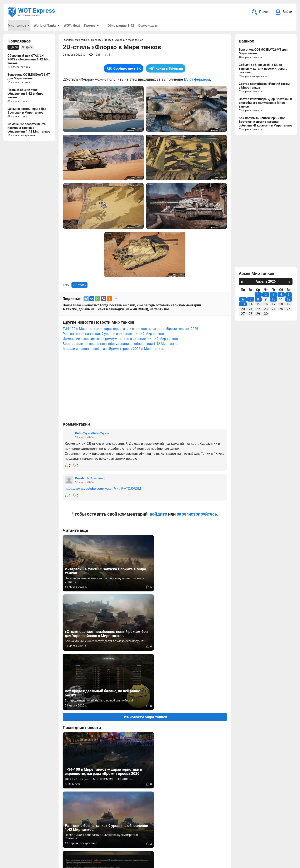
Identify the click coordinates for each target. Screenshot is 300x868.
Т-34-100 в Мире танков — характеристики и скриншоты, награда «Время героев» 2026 (130, 329)
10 (274, 300)
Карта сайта (283, 840)
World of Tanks (45, 26)
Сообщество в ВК (124, 69)
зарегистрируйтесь (197, 514)
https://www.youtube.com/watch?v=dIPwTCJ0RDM (103, 489)
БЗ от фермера (197, 80)
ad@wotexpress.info (57, 845)
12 (289, 300)
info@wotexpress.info (41, 840)
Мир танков (17, 26)
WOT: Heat (72, 26)
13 (243, 305)
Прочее (90, 26)
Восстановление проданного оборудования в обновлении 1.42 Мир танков (121, 344)
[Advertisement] (145, 389)
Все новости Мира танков (145, 599)
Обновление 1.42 (120, 26)
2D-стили (79, 285)
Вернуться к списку (145, 752)
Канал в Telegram (166, 69)
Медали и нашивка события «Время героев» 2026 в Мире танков (113, 349)
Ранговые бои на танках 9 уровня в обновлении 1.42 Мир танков (113, 334)
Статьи (124, 845)
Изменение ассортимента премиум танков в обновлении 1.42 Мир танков (120, 339)
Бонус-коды (147, 26)
